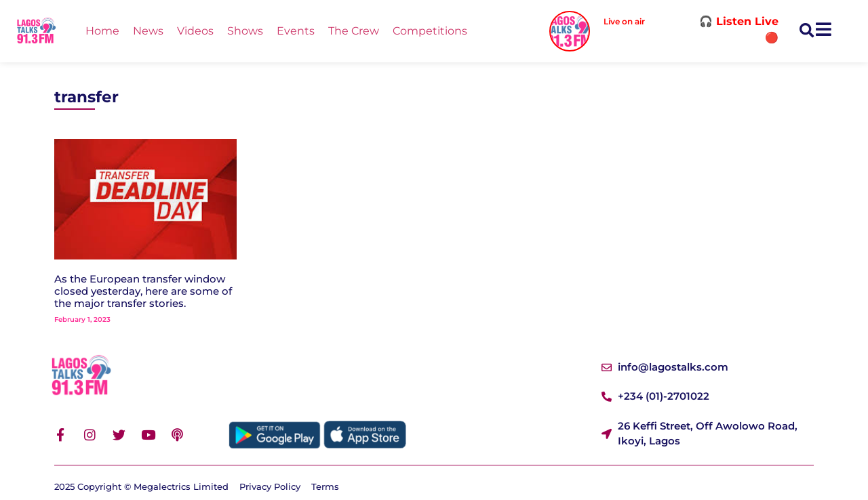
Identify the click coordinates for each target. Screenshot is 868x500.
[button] (807, 32)
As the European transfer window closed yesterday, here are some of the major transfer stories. (143, 291)
